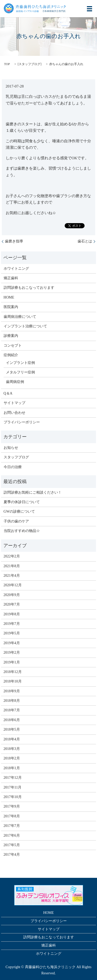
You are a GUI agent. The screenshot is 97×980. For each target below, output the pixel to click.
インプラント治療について (25, 326)
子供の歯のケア (16, 521)
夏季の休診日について (22, 502)
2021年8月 (12, 566)
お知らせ (11, 448)
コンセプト (13, 345)
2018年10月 (13, 681)
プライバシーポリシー (22, 422)
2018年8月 (12, 701)
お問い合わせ (14, 413)
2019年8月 (12, 614)
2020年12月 (13, 585)
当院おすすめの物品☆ (22, 531)
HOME (9, 297)
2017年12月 (13, 778)
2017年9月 (12, 806)
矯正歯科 (11, 278)
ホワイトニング (16, 269)
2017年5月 (12, 845)
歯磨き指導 (14, 241)
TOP (7, 64)
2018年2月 (12, 758)
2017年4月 (12, 855)
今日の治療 (13, 467)
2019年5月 (12, 633)
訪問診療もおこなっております (29, 288)
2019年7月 (12, 624)
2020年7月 (12, 604)
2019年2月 (12, 653)
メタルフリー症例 (20, 372)
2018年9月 (12, 691)
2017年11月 (13, 787)
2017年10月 (13, 797)
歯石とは (85, 241)
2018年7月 (12, 710)
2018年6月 (12, 720)
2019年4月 (12, 643)
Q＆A (8, 393)
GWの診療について (19, 511)
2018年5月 (12, 729)
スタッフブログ (29, 64)
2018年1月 (12, 768)
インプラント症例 (20, 363)
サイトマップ (14, 403)
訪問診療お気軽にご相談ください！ (33, 492)
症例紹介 (11, 355)
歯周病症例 (15, 382)
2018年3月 (12, 749)
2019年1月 (12, 662)
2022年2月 (12, 556)
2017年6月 (12, 835)
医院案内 (11, 307)
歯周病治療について (20, 317)
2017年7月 (12, 826)
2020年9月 (12, 595)
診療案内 (11, 336)
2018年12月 (13, 672)
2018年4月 (12, 739)
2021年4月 (12, 576)
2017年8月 (12, 816)
